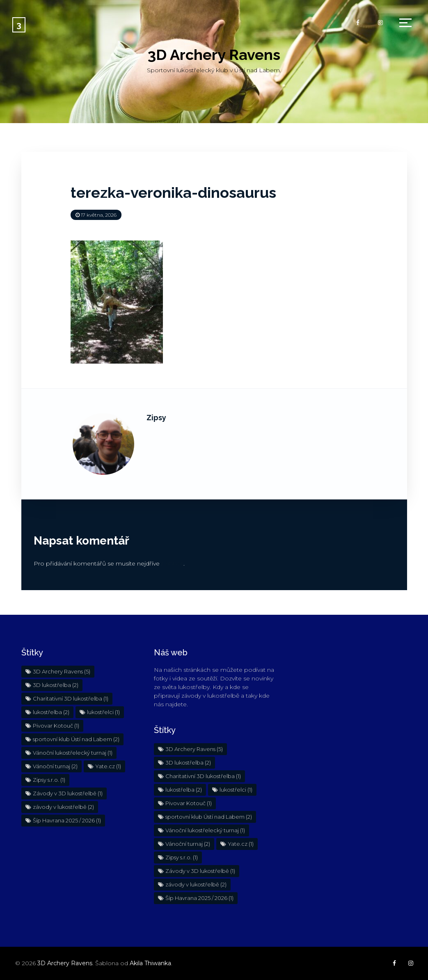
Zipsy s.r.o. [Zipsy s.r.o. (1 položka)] (49, 780)
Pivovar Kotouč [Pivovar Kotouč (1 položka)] (56, 726)
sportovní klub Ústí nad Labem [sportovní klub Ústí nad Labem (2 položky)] (76, 739)
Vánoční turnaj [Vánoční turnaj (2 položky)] (55, 766)
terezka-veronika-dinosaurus (173, 192)
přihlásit (172, 563)
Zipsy (156, 418)
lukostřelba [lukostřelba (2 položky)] (51, 712)
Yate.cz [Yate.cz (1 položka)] (108, 766)
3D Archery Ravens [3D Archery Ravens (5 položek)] (62, 671)
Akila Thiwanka (150, 963)
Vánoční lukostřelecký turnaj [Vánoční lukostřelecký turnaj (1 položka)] (73, 753)
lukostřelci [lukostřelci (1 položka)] (103, 712)
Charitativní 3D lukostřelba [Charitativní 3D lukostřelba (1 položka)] (71, 698)
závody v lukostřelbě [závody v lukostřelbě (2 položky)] (63, 807)
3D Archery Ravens (214, 55)
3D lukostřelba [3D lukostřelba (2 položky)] (56, 685)
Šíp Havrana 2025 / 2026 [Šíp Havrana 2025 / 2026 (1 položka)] (67, 820)
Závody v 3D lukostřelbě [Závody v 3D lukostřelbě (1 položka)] (68, 793)
